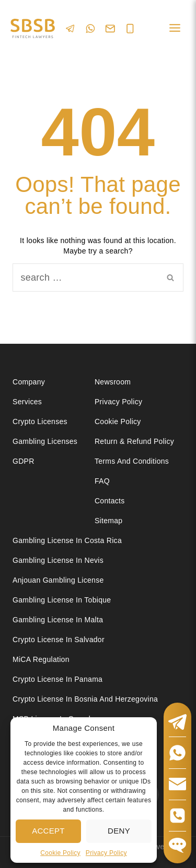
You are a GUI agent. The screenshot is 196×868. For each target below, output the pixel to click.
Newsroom (113, 382)
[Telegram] (71, 28)
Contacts (110, 501)
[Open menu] (175, 28)
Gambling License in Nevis (58, 560)
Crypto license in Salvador (59, 640)
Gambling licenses (45, 441)
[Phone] (130, 29)
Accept (48, 831)
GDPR (24, 461)
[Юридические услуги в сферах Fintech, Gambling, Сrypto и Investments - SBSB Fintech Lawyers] (33, 29)
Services (27, 402)
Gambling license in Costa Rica (67, 540)
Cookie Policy (60, 853)
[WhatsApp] (90, 28)
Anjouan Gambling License (58, 580)
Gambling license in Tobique (62, 600)
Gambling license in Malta (58, 620)
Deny (119, 831)
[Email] (110, 29)
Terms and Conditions (133, 461)
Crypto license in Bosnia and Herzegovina (85, 699)
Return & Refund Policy (134, 441)
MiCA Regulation (41, 659)
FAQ (102, 481)
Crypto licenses (40, 421)
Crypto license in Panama (57, 679)
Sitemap (108, 521)
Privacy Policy (106, 853)
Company (29, 382)
